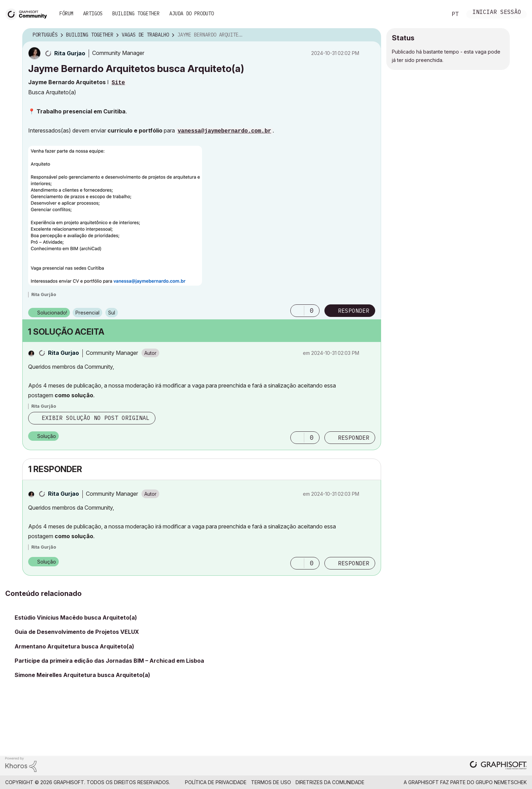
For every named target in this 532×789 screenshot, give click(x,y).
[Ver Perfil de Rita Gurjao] (70, 53)
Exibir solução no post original (96, 418)
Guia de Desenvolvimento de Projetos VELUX (77, 632)
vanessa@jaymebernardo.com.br (224, 131)
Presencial (87, 313)
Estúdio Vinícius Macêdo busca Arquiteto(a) (76, 617)
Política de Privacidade (216, 782)
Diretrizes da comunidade (330, 782)
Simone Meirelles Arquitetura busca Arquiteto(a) (82, 675)
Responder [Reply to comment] (354, 438)
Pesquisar (434, 14)
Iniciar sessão (497, 13)
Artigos (93, 14)
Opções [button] (371, 35)
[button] (115, 216)
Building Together (136, 14)
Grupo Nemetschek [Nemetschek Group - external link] (501, 782)
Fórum (66, 14)
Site (118, 83)
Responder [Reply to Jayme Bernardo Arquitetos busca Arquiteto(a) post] (354, 311)
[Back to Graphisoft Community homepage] (29, 13)
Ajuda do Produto (192, 14)
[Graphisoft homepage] (498, 766)
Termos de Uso (271, 782)
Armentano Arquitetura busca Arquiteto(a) (74, 646)
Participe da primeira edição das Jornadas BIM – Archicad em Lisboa (109, 661)
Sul (112, 313)
